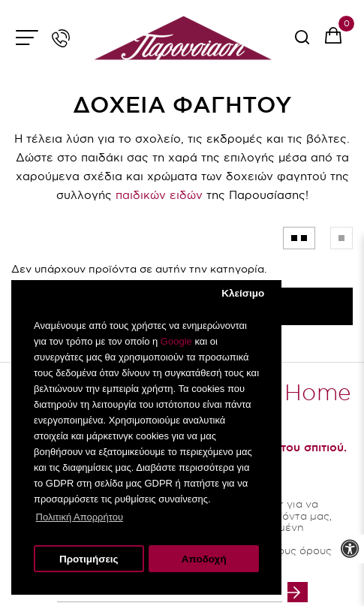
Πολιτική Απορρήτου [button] (80, 517)
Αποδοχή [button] (204, 559)
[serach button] (302, 42)
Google (176, 341)
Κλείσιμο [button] (243, 293)
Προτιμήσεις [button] (89, 559)
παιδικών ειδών (159, 195)
